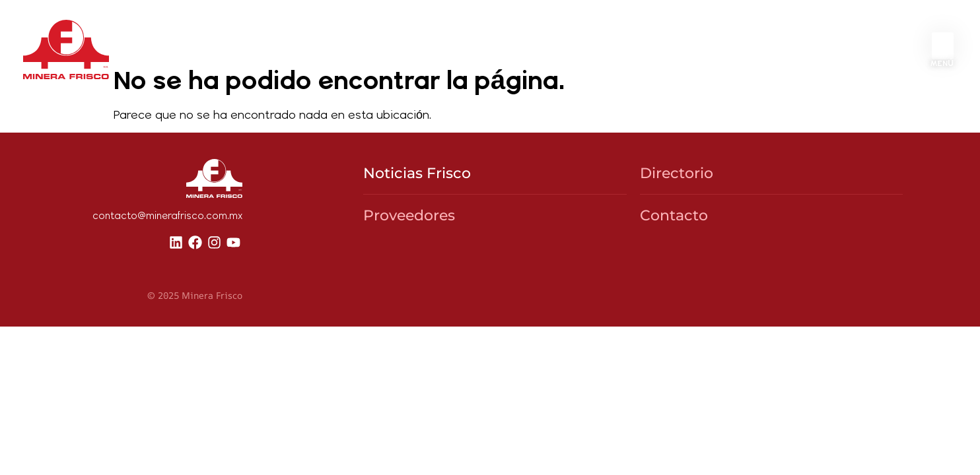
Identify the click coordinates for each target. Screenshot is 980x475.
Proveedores (409, 257)
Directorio (677, 215)
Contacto (674, 257)
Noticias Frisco (417, 215)
